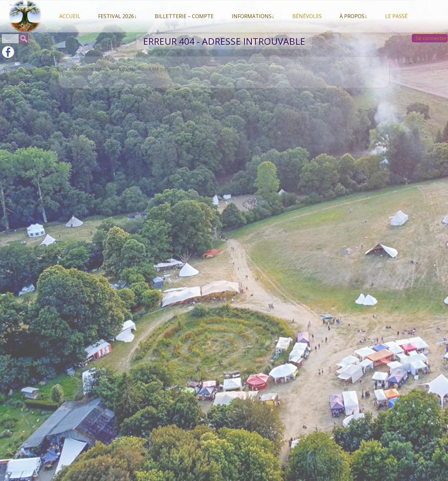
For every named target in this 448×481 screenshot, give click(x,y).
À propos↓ (353, 16)
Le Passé (396, 16)
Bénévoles (307, 16)
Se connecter (431, 38)
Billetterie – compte (184, 16)
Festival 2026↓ (117, 16)
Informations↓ (253, 16)
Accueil (70, 16)
